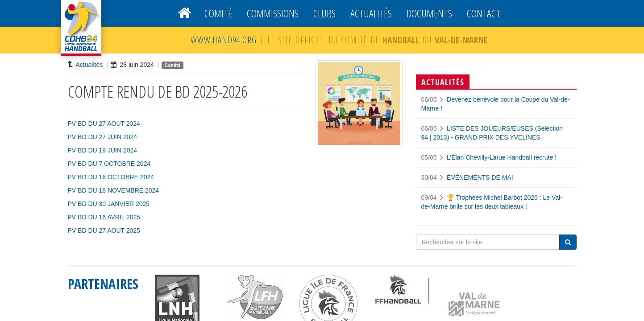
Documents (429, 13)
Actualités (371, 13)
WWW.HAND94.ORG (224, 40)
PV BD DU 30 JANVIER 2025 (109, 204)
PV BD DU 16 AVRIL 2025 (104, 217)
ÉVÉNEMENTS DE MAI (480, 177)
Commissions (273, 13)
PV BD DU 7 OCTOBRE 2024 (109, 164)
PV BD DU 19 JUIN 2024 (103, 150)
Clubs (324, 13)
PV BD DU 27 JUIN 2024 (103, 137)
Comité (218, 13)
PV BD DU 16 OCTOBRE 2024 (111, 177)
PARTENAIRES (103, 284)
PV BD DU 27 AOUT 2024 (104, 123)
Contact (484, 13)
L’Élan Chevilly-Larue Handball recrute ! (502, 157)
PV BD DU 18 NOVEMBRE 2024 (114, 190)
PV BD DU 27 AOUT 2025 (104, 230)
